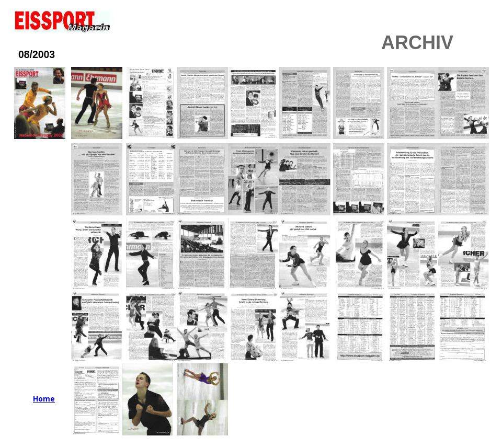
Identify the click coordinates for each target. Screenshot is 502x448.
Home (44, 399)
